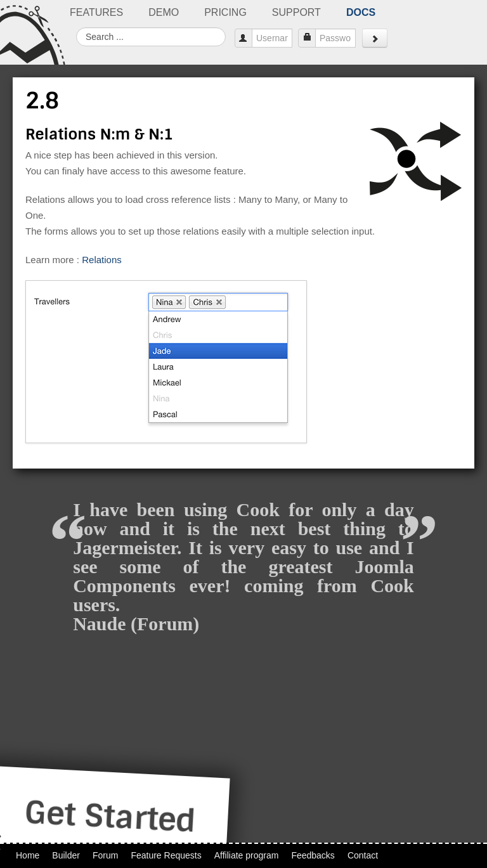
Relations (102, 260)
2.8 (42, 101)
